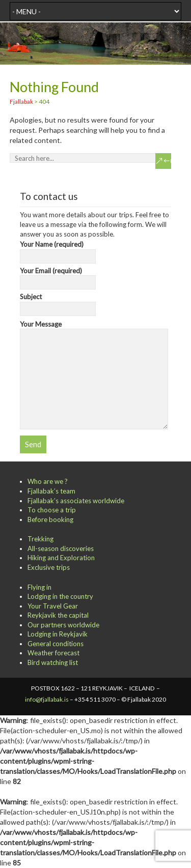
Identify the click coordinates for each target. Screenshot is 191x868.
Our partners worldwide (63, 625)
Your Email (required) (58, 277)
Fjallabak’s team (51, 491)
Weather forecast (53, 653)
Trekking (40, 539)
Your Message (94, 329)
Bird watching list (53, 662)
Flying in (39, 587)
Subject (58, 303)
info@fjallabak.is (47, 699)
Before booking (50, 519)
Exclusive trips (49, 567)
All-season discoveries (61, 548)
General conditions (56, 644)
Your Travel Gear (53, 606)
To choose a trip (52, 510)
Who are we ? (48, 481)
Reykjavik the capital (58, 615)
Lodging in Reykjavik (58, 634)
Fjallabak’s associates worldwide (76, 501)
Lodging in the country (60, 596)
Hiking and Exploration (61, 558)
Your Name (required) (58, 250)
